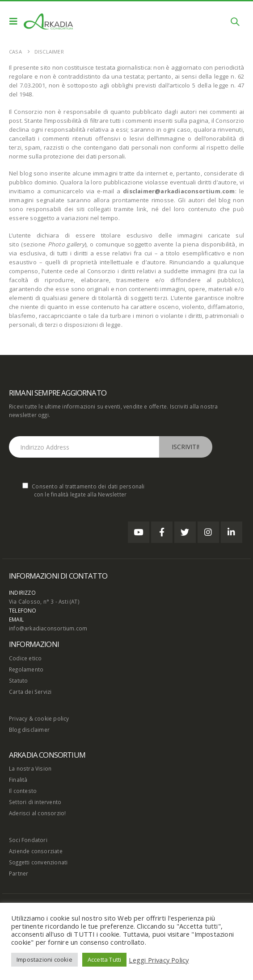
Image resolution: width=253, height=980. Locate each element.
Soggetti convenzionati (38, 862)
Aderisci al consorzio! (37, 813)
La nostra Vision (30, 768)
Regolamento (26, 669)
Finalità (18, 780)
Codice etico (25, 658)
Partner (19, 873)
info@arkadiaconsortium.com (48, 628)
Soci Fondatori (28, 840)
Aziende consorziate (36, 851)
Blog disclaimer (29, 730)
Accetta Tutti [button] (105, 959)
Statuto (18, 680)
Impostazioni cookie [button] (44, 959)
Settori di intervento (35, 802)
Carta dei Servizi (30, 692)
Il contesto (23, 791)
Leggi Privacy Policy (159, 960)
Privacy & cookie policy (39, 718)
